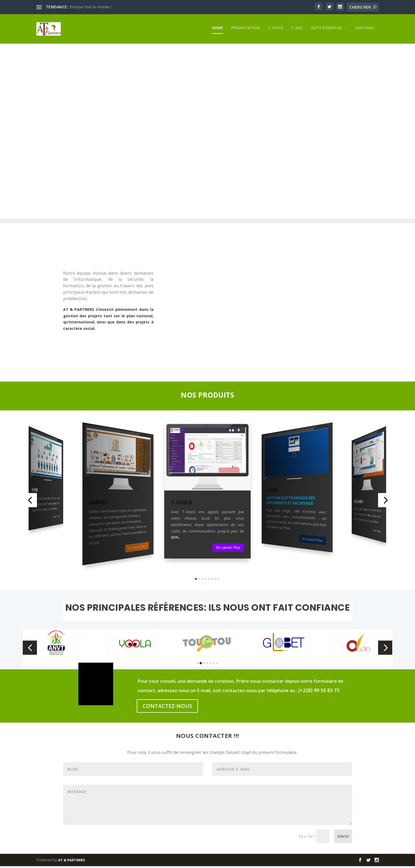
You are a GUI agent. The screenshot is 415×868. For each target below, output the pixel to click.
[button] (30, 502)
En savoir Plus (228, 549)
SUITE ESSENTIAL (327, 30)
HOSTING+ (365, 30)
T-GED (272, 492)
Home (218, 30)
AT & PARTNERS (72, 862)
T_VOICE (275, 30)
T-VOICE (182, 504)
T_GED (297, 30)
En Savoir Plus (312, 541)
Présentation (245, 30)
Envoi (343, 838)
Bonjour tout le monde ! (90, 7)
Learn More (56, 518)
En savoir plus (137, 549)
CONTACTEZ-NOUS (167, 708)
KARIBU (98, 504)
